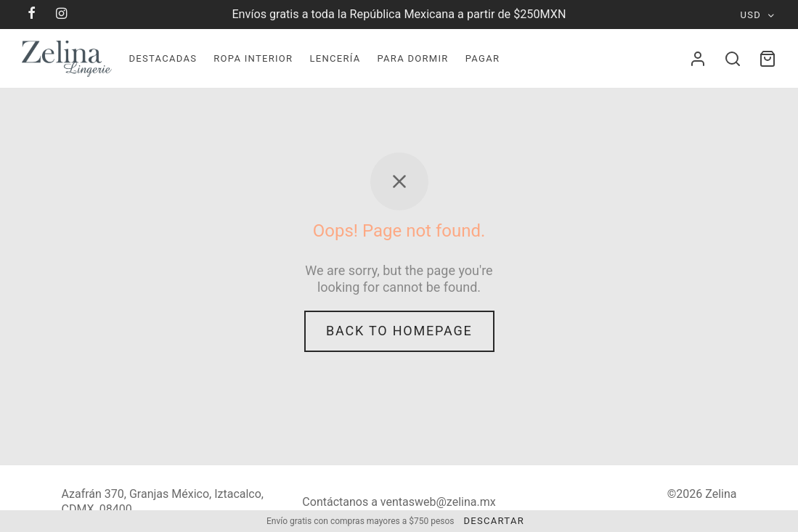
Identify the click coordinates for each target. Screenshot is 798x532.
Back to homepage (399, 331)
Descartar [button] (494, 521)
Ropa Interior (253, 58)
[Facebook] (32, 14)
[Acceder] (698, 59)
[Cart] (768, 59)
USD (751, 15)
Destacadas (163, 58)
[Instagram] (62, 14)
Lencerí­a (335, 58)
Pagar (483, 58)
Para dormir (412, 58)
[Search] (733, 59)
